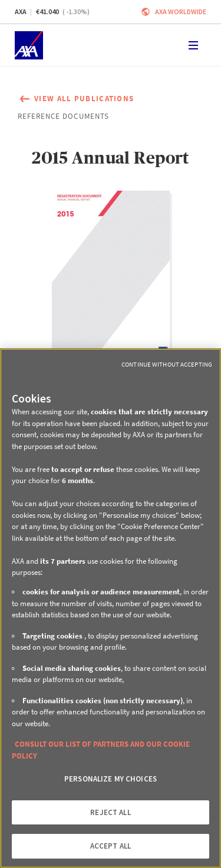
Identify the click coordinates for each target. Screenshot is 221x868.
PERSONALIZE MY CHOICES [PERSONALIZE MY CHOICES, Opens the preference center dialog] (111, 779)
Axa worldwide (181, 11)
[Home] (29, 45)
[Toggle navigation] (193, 45)
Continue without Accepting (167, 364)
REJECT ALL (110, 812)
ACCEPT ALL (111, 846)
